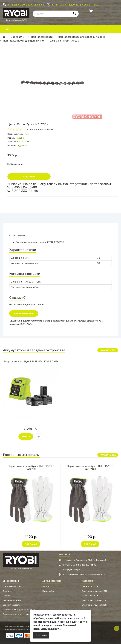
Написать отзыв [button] (24, 313)
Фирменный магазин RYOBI (16, 13)
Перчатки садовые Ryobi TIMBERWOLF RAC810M (90, 468)
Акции (46, 586)
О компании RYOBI (12, 586)
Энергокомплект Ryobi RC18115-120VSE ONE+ (31, 362)
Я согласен (41, 635)
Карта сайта (48, 591)
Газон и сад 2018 (90, 596)
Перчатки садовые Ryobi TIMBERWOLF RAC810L (31, 468)
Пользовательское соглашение (18, 614)
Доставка (8, 591)
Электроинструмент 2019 (94, 591)
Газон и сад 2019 (90, 586)
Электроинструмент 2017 (94, 605)
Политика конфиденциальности (19, 610)
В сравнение (15, 164)
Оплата (7, 596)
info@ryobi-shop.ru (70, 570)
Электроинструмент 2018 (94, 600)
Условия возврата (12, 605)
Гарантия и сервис (12, 600)
